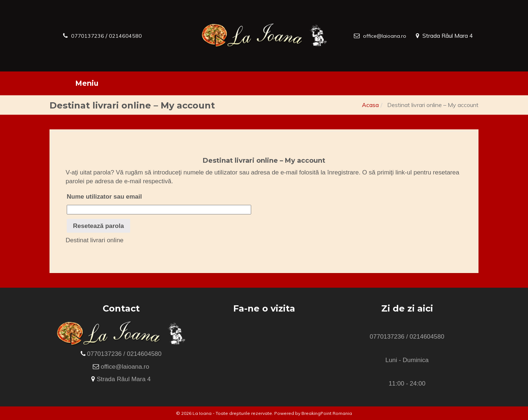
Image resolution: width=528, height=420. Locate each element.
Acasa (370, 105)
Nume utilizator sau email (104, 197)
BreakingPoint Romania (327, 413)
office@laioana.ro (384, 36)
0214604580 (131, 36)
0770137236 (89, 36)
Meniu (87, 83)
